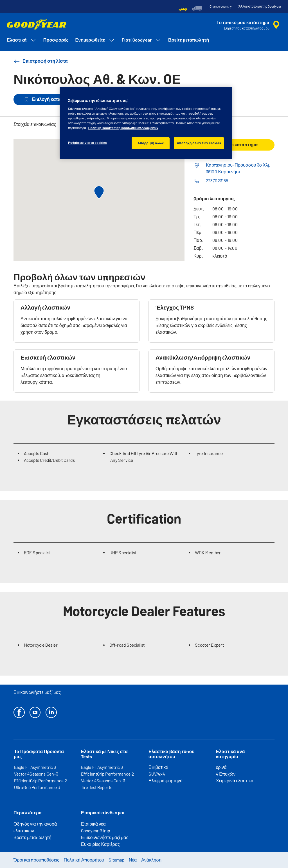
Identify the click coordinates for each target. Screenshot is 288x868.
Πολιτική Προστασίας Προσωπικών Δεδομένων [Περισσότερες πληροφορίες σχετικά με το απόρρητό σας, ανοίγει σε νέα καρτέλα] (123, 128)
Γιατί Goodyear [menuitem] (142, 40)
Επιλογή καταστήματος (52, 99)
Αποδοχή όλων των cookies (199, 143)
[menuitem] (183, 8)
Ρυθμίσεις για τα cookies (87, 143)
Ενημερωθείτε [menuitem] (95, 40)
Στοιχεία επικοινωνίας (35, 124)
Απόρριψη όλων (151, 143)
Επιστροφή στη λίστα (41, 61)
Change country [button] (221, 6)
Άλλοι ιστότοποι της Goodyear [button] (260, 6)
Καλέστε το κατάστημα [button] (234, 145)
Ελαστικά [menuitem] (22, 40)
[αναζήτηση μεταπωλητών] (249, 25)
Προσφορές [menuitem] (56, 40)
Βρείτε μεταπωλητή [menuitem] (189, 40)
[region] (146, 123)
